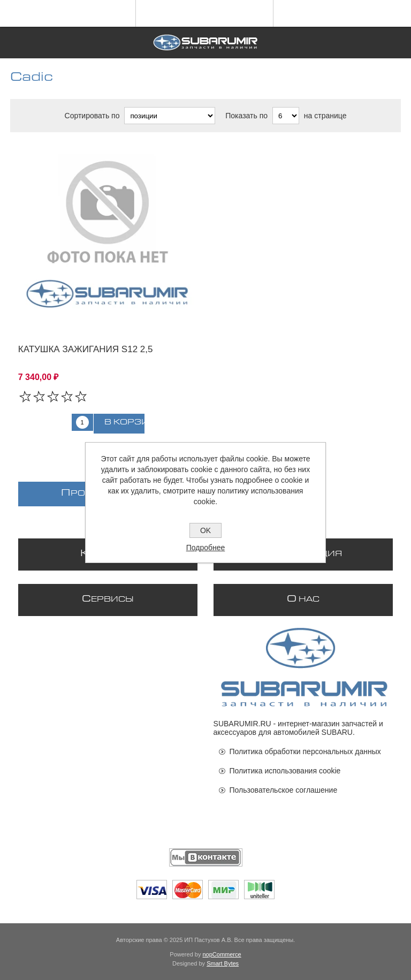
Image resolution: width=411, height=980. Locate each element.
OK (205, 530)
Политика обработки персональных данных (305, 751)
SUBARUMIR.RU (242, 724)
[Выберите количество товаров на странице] (286, 116)
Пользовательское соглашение (284, 790)
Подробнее (206, 548)
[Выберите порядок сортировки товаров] (170, 116)
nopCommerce (222, 954)
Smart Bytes (223, 963)
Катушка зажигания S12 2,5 (86, 349)
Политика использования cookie (285, 771)
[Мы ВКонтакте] (206, 857)
